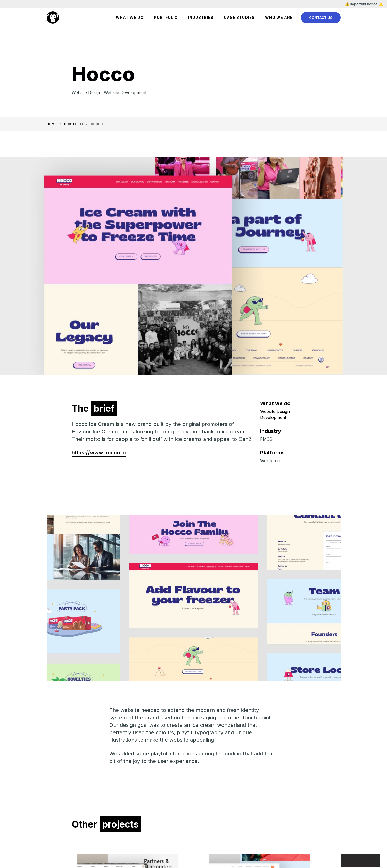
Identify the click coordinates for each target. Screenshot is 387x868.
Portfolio (166, 17)
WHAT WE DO (130, 17)
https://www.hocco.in (99, 453)
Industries (201, 17)
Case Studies (239, 17)
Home (51, 124)
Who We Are (279, 17)
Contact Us (321, 18)
